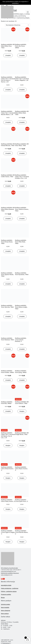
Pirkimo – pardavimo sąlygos (9, 591)
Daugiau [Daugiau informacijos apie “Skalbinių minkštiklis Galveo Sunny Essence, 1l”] (8, 509)
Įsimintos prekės (5, 604)
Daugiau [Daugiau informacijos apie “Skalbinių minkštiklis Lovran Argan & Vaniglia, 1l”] (8, 542)
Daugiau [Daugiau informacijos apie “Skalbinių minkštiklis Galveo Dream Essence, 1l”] (8, 478)
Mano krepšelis (5, 607)
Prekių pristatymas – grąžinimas (10, 588)
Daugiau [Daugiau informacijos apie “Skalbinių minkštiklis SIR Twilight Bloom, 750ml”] (22, 445)
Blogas (3, 597)
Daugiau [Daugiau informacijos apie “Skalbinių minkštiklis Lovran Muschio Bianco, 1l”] (22, 542)
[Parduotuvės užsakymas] (17, 25)
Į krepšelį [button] (8, 55)
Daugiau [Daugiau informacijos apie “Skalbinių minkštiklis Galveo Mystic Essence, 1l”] (22, 478)
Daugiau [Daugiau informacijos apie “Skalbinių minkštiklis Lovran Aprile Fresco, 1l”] (22, 509)
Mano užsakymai (6, 610)
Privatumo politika (6, 594)
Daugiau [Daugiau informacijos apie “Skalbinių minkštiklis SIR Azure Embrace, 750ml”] (22, 411)
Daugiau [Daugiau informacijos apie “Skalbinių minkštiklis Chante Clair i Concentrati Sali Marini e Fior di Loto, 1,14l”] (8, 445)
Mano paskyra (5, 614)
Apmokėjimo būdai (6, 585)
